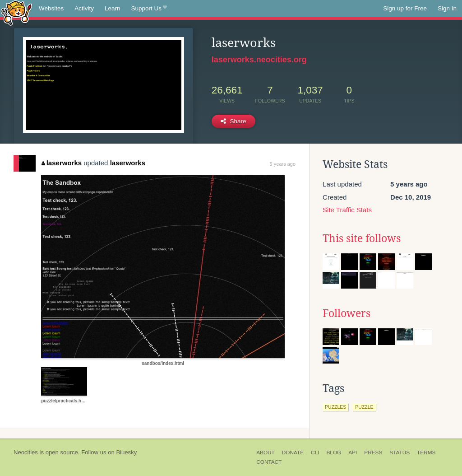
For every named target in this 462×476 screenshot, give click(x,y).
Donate (293, 453)
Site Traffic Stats (347, 210)
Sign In (447, 8)
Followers (346, 313)
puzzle (364, 407)
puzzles (335, 407)
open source (62, 452)
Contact (269, 462)
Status (400, 453)
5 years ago (283, 164)
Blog (334, 453)
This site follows (362, 238)
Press (373, 453)
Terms (426, 453)
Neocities (26, 452)
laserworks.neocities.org (259, 60)
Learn (113, 8)
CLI (315, 453)
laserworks (62, 163)
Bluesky (126, 452)
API (353, 453)
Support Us (149, 9)
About (266, 453)
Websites (51, 8)
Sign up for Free (405, 8)
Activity (84, 8)
